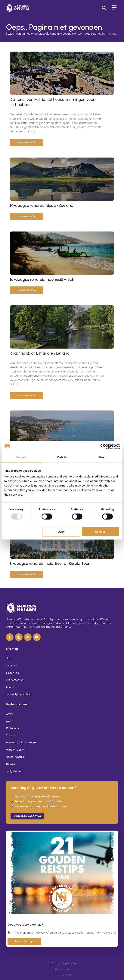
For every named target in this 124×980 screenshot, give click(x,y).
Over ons (11, 666)
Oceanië (11, 764)
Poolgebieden (14, 771)
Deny (61, 532)
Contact (11, 687)
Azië (9, 721)
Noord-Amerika (15, 757)
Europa (10, 735)
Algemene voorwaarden (62, 975)
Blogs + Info (12, 673)
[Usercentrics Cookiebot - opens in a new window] (103, 446)
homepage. (110, 34)
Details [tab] (62, 457)
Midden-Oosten (16, 750)
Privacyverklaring (62, 969)
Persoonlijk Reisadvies (19, 694)
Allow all (101, 532)
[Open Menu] (114, 8)
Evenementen (15, 680)
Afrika (10, 714)
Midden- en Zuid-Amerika (22, 743)
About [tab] (102, 457)
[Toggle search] (104, 8)
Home (10, 658)
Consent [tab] (22, 457)
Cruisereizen (14, 728)
